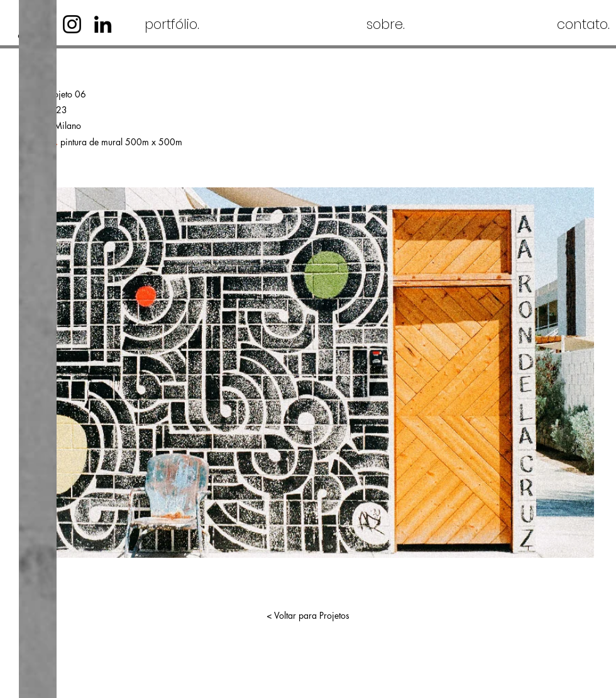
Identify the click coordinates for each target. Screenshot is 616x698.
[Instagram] (72, 24)
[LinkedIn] (103, 24)
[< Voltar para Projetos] (308, 616)
